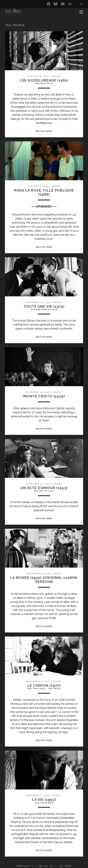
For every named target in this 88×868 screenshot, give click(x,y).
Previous (23, 866)
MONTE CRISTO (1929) (44, 396)
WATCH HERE (44, 131)
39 (41, 866)
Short (57, 795)
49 (61, 866)
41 (51, 866)
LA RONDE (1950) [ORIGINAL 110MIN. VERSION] (44, 580)
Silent (58, 392)
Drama (56, 76)
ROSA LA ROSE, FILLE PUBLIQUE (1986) (44, 192)
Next (68, 866)
